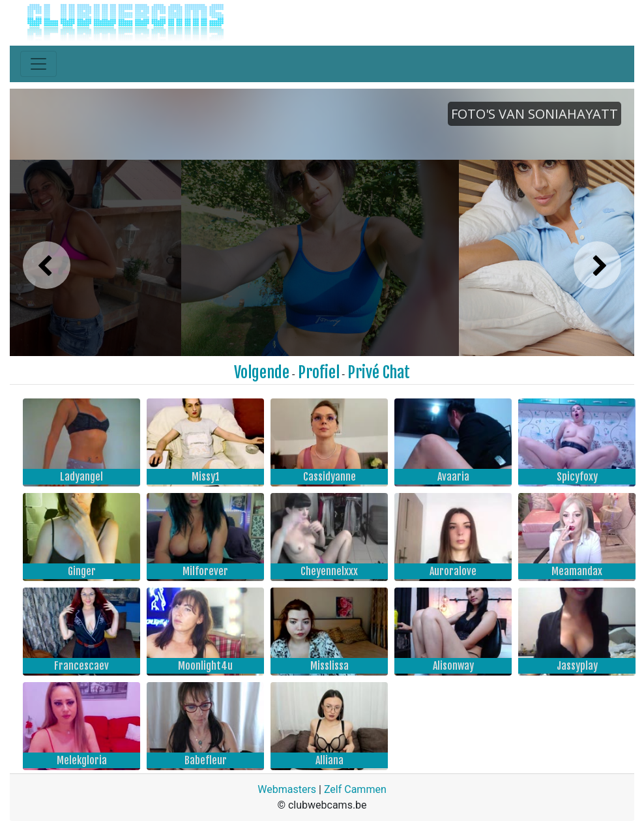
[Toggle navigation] (38, 64)
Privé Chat (379, 372)
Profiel (319, 372)
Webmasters (287, 789)
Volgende (262, 372)
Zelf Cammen (355, 789)
